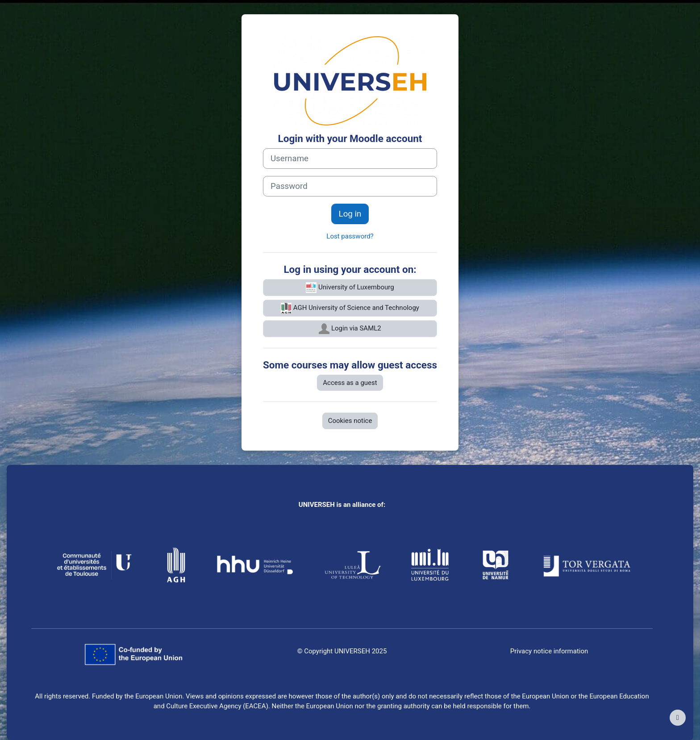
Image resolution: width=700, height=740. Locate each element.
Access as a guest (350, 383)
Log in (350, 214)
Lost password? (350, 236)
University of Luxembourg (350, 288)
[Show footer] (678, 718)
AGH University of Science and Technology (350, 308)
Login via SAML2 (350, 329)
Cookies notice (350, 421)
